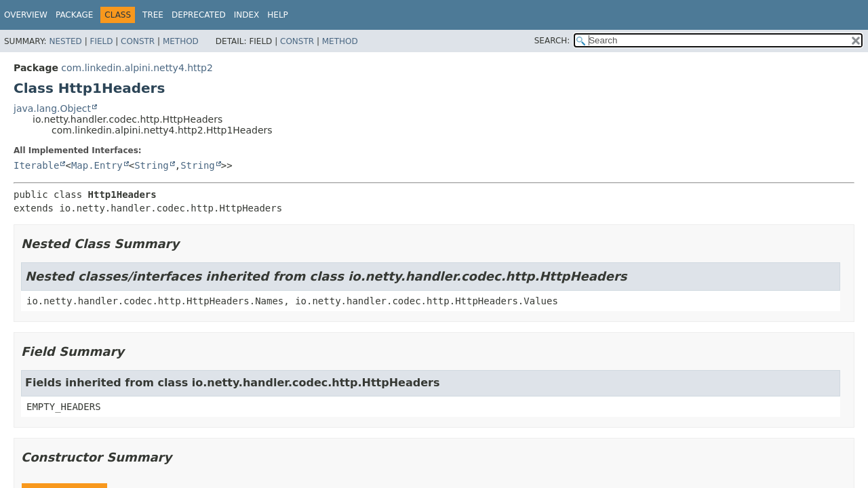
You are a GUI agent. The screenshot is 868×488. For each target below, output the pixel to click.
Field (101, 41)
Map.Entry (97, 165)
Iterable (36, 165)
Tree (153, 15)
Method (181, 41)
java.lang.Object (52, 108)
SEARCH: (552, 41)
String (152, 165)
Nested (65, 41)
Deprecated (199, 15)
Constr (138, 41)
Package (74, 15)
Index (247, 15)
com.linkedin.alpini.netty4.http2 (137, 68)
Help (278, 15)
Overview (26, 15)
